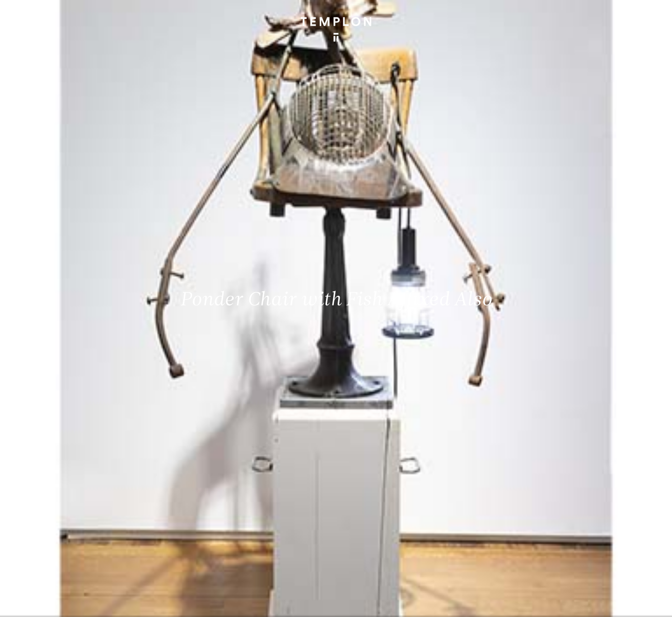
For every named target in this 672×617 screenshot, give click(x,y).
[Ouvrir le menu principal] (651, 16)
